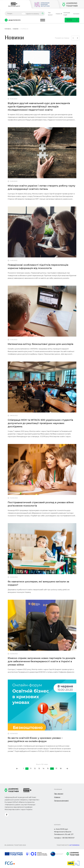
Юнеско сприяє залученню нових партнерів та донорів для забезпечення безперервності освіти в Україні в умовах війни (42, 661)
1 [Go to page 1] (23, 769)
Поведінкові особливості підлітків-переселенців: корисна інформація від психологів (38, 267)
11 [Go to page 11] (31, 769)
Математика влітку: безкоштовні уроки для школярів (41, 344)
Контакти (76, 14)
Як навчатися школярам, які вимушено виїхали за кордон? (38, 583)
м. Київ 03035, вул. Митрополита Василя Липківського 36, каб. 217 (64, 832)
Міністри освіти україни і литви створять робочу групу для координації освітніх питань (41, 187)
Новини (59, 14)
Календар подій (67, 14)
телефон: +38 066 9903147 (64, 838)
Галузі (72, 20)
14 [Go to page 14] (43, 769)
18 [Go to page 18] (61, 769)
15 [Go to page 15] (48, 769)
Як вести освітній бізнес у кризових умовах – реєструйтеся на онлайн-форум (35, 740)
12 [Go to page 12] (35, 769)
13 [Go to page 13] (39, 769)
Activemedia (74, 845)
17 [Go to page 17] (56, 769)
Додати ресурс (13, 20)
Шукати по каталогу (33, 14)
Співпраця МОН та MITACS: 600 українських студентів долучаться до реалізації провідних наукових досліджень (40, 423)
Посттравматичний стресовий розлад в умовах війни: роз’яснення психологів (41, 504)
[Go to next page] (67, 769)
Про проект (50, 14)
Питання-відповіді (61, 801)
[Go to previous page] (17, 769)
